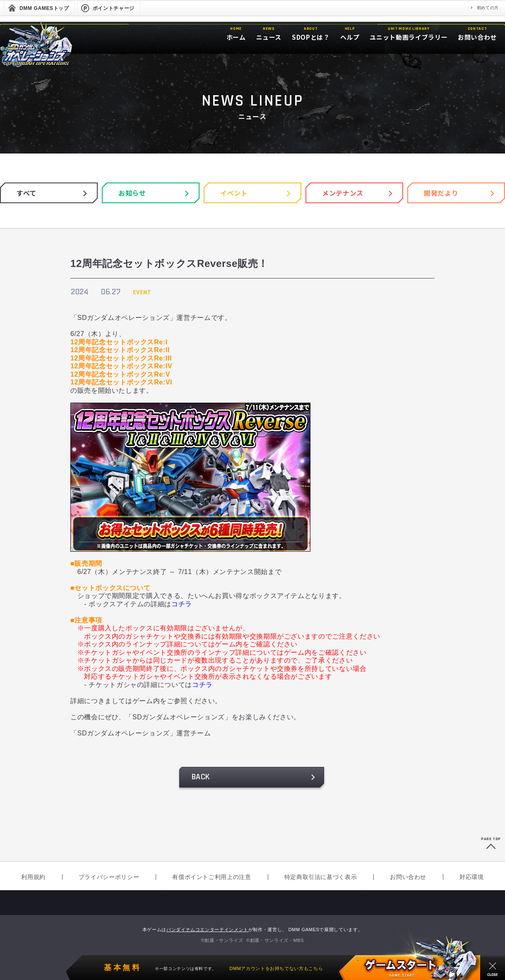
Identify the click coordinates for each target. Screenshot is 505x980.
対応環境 (472, 877)
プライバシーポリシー (109, 877)
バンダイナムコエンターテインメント (207, 930)
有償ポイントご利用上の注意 (212, 877)
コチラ (182, 604)
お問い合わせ (408, 877)
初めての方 (488, 8)
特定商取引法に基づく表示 (321, 877)
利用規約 (33, 877)
